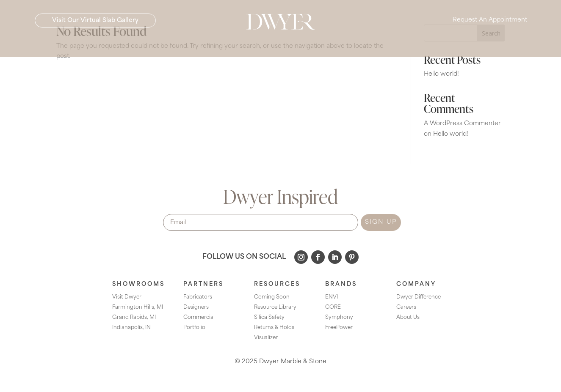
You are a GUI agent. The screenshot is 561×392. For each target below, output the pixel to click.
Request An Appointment (490, 21)
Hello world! (441, 74)
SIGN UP (381, 222)
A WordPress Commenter (462, 124)
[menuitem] (142, 44)
